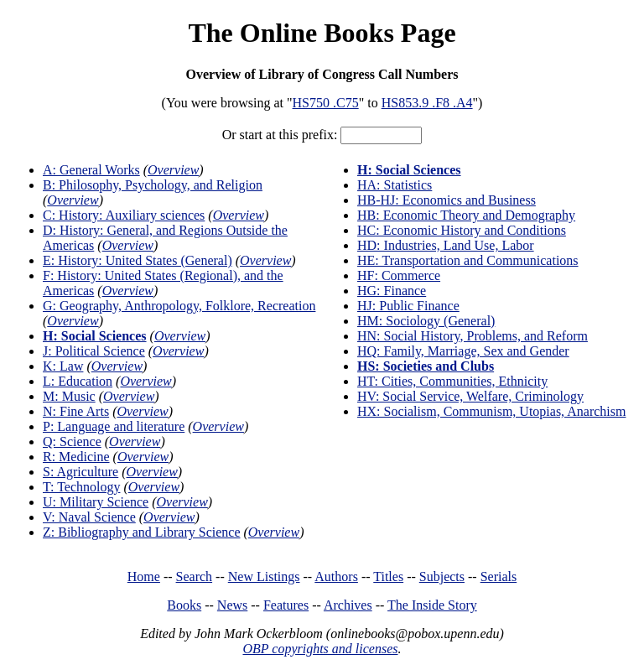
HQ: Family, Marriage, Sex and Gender (463, 351)
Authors (336, 577)
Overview (173, 170)
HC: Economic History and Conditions (462, 230)
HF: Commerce (399, 275)
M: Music (69, 396)
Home (144, 577)
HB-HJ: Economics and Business (447, 200)
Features (286, 605)
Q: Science (72, 441)
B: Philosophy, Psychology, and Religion (153, 185)
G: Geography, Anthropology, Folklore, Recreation (179, 306)
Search (195, 577)
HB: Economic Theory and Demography (466, 215)
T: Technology (81, 487)
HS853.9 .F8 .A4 (427, 103)
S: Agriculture (80, 472)
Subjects (442, 577)
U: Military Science (96, 502)
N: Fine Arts (76, 411)
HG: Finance (392, 291)
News (232, 605)
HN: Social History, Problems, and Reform (473, 336)
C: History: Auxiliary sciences (124, 215)
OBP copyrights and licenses (320, 649)
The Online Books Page (322, 33)
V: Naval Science (89, 517)
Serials (499, 577)
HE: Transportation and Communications (468, 260)
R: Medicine (76, 457)
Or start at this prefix (278, 135)
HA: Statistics (395, 185)
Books (184, 605)
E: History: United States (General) (138, 260)
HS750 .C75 (326, 103)
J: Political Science (94, 351)
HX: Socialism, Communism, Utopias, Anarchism (491, 411)
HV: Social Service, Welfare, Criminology (470, 396)
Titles (388, 577)
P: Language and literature (114, 426)
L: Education (78, 381)
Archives (348, 605)
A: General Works (91, 170)
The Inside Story (432, 605)
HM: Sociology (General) (426, 321)
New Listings (264, 577)
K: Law (63, 366)
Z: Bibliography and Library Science (141, 532)
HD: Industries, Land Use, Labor (446, 245)
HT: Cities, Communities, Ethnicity (452, 381)
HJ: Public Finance (408, 306)
